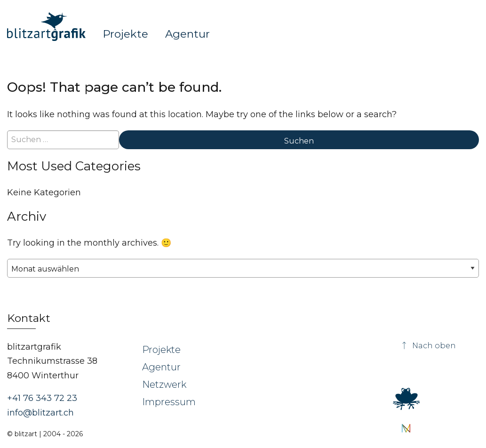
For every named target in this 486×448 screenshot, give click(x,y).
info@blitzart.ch (40, 413)
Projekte (125, 33)
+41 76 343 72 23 (42, 398)
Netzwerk (164, 384)
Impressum (169, 402)
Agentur (187, 33)
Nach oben (428, 346)
